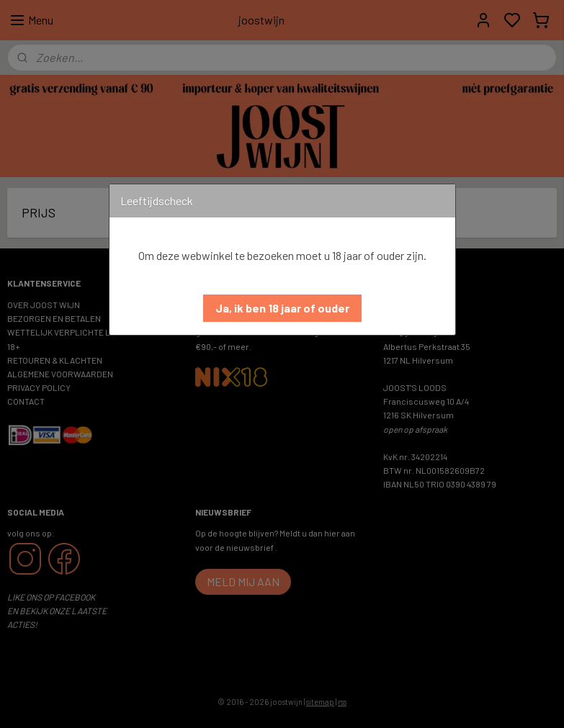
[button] (282, 308)
